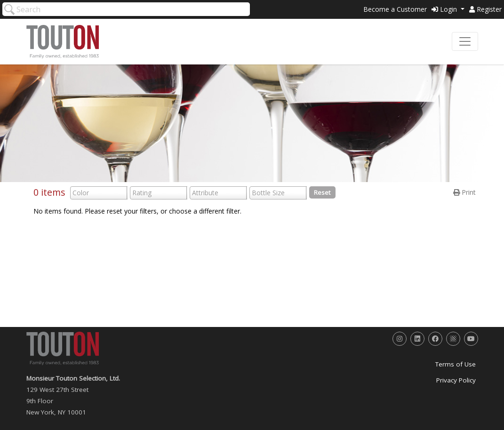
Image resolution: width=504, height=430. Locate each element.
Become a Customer (395, 9)
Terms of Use (456, 364)
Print (464, 192)
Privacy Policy (456, 380)
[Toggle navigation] (465, 41)
